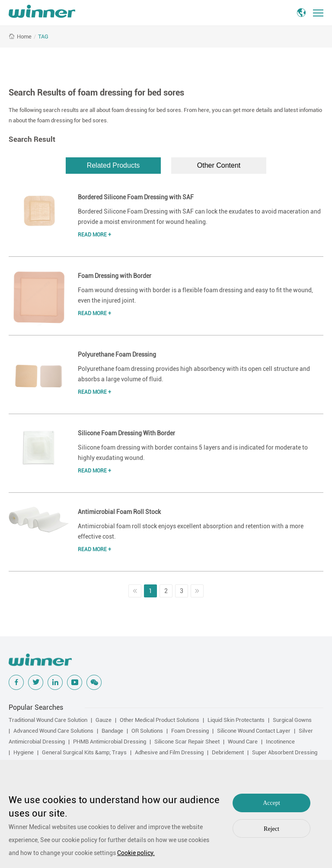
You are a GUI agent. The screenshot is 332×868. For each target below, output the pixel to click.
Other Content (219, 165)
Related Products (113, 165)
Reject (271, 829)
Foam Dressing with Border (115, 276)
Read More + (94, 235)
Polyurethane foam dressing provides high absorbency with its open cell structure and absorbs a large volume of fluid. (194, 374)
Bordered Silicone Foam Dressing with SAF (136, 197)
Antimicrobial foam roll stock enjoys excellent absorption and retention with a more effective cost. (191, 531)
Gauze (104, 720)
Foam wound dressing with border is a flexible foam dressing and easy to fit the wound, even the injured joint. (195, 295)
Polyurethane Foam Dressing (117, 354)
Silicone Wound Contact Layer (254, 731)
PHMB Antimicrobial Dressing (110, 742)
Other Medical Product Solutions (160, 720)
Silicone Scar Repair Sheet (187, 742)
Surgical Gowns (292, 720)
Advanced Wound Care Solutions (53, 731)
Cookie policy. (136, 853)
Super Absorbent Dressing (285, 752)
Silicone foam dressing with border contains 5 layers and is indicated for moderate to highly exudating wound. (193, 453)
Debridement (228, 752)
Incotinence (280, 742)
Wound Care (243, 742)
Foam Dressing (190, 731)
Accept (271, 803)
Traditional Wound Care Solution (48, 720)
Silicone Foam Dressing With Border (126, 433)
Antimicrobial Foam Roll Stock (119, 512)
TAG (43, 37)
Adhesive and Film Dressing (169, 752)
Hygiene (24, 752)
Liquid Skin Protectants (236, 720)
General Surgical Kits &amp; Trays (84, 752)
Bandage (112, 731)
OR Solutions (147, 731)
